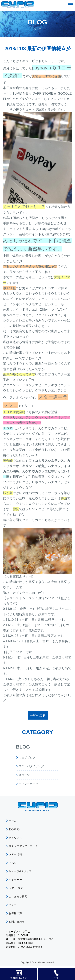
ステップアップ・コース (23, 846)
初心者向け (15, 829)
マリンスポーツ (28, 784)
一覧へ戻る (38, 716)
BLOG (23, 747)
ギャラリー (15, 880)
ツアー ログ (16, 888)
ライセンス (15, 838)
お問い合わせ (17, 922)
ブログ (13, 905)
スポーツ (24, 775)
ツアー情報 (15, 854)
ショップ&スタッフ (20, 871)
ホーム (13, 821)
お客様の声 (15, 913)
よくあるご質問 (18, 896)
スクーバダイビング (31, 766)
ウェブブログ (27, 757)
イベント (14, 863)
